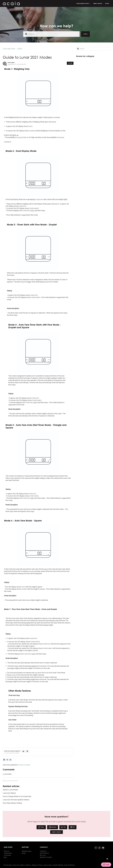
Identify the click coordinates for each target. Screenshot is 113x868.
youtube (103, 848)
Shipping (34, 865)
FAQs (24, 853)
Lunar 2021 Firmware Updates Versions (16, 800)
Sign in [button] (107, 3)
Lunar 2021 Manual (9, 793)
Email (41, 827)
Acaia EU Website (58, 865)
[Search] (93, 49)
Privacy (40, 865)
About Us (7, 851)
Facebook (4, 760)
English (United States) (83, 3)
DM (63, 827)
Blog (5, 857)
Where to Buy (27, 851)
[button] (23, 751)
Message (53, 827)
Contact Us (43, 851)
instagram (99, 848)
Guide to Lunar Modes (10, 790)
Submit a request (98, 3)
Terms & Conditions (19, 865)
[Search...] (51, 34)
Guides (20, 49)
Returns (28, 865)
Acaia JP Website (69, 865)
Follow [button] (70, 63)
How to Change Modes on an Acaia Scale (17, 796)
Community (7, 855)
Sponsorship (48, 865)
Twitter (7, 760)
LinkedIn (10, 760)
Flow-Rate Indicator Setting (12, 803)
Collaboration (8, 853)
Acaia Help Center (9, 49)
